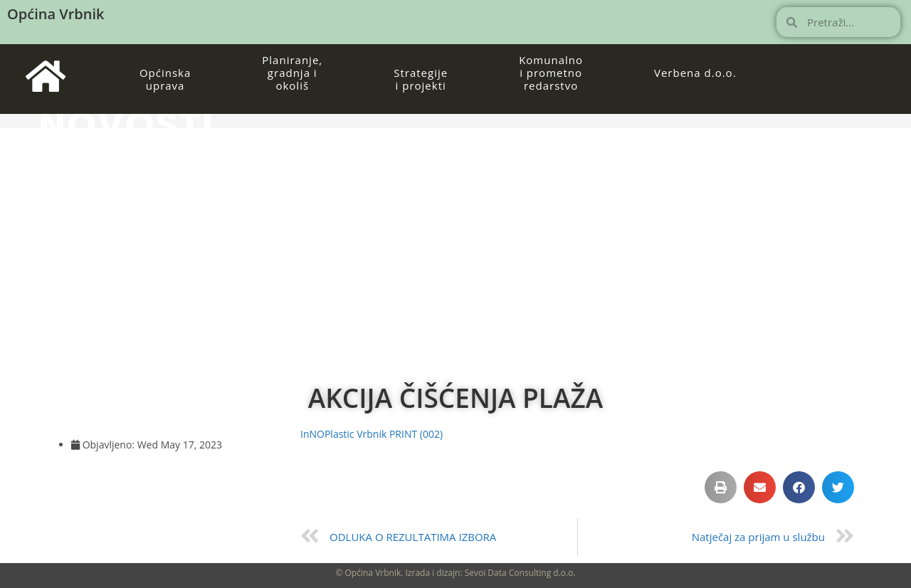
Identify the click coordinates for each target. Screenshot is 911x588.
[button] (721, 487)
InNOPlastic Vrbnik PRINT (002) (372, 434)
